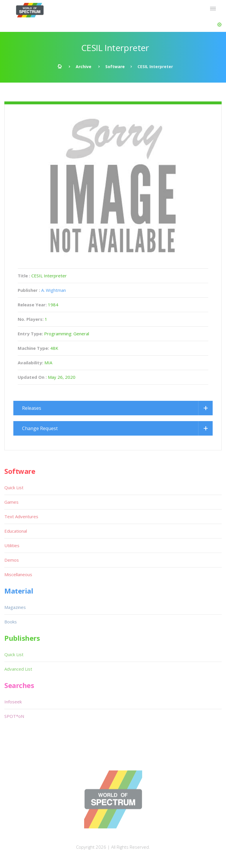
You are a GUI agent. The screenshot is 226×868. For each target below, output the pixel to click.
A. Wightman (54, 290)
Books (11, 622)
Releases (32, 408)
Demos (12, 560)
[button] (219, 25)
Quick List (14, 487)
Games (11, 502)
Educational (16, 531)
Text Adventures (21, 516)
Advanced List (18, 669)
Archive (84, 67)
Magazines (15, 607)
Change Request (40, 428)
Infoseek (13, 702)
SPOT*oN (14, 716)
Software (115, 67)
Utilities (12, 545)
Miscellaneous (18, 574)
